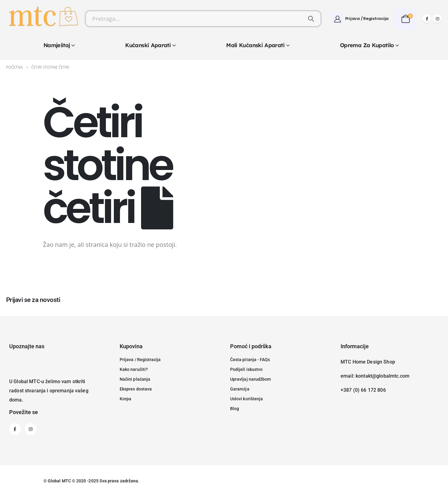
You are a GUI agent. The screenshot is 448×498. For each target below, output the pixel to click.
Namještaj (57, 45)
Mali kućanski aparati (255, 45)
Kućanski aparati (148, 45)
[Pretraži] (311, 19)
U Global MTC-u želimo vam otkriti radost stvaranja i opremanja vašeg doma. (49, 391)
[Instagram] (437, 19)
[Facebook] (427, 19)
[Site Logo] (43, 19)
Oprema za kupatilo (367, 45)
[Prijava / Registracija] (360, 19)
